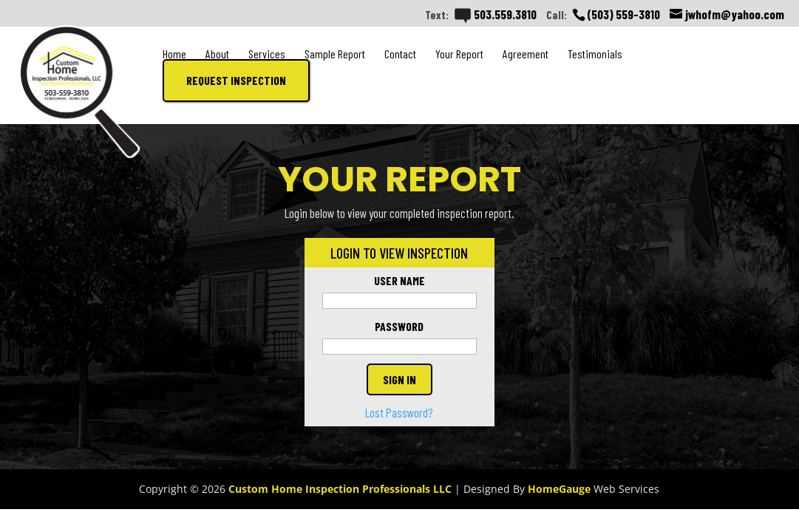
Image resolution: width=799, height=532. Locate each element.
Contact (400, 54)
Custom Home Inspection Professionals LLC (340, 489)
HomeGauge (559, 489)
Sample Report (335, 54)
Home (174, 54)
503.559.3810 (496, 14)
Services (267, 54)
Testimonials (595, 54)
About (217, 54)
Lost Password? (399, 412)
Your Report (459, 54)
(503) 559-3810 (623, 14)
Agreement (526, 54)
